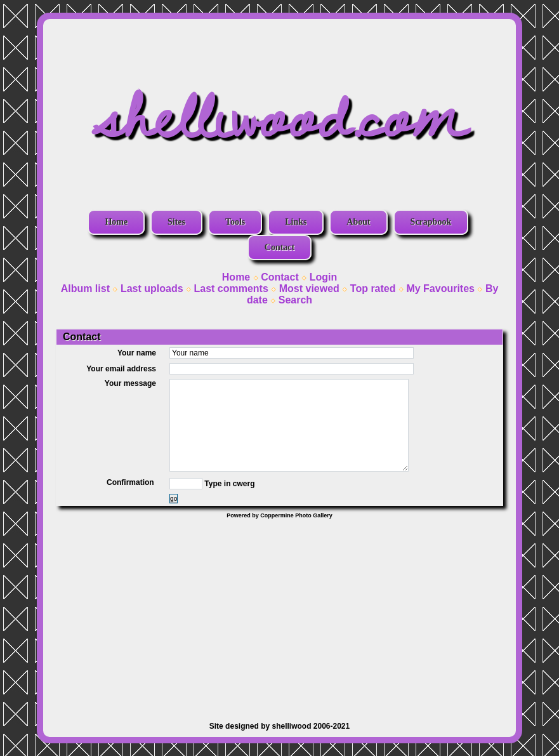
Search (295, 300)
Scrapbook (431, 222)
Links (296, 222)
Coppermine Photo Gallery (296, 515)
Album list (85, 288)
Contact (279, 247)
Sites (176, 222)
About (358, 222)
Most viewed (309, 288)
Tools (235, 222)
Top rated (373, 288)
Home (116, 222)
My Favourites (440, 288)
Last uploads (152, 288)
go (174, 499)
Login (324, 277)
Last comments (231, 288)
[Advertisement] (279, 614)
